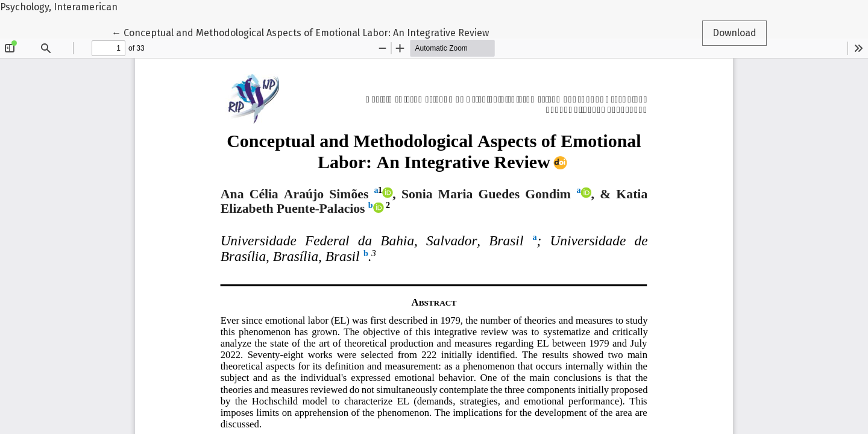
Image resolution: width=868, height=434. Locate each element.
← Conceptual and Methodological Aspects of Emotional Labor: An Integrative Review (300, 32)
